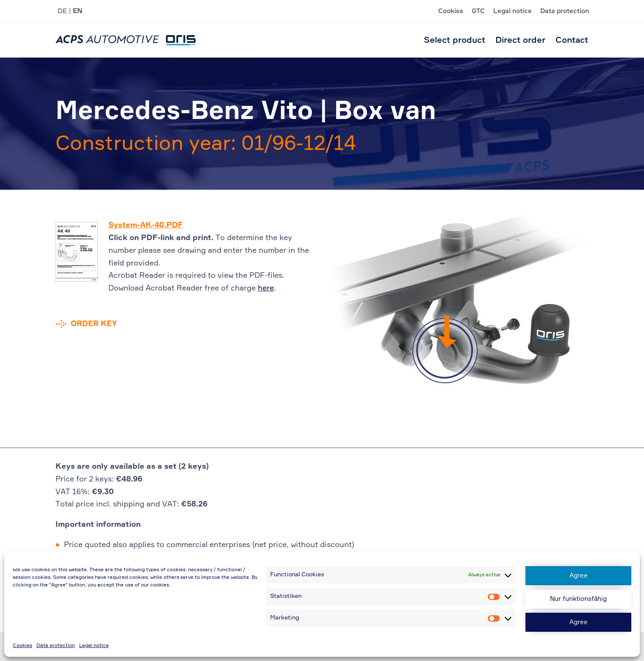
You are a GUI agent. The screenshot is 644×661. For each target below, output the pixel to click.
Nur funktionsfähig (578, 599)
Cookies (22, 646)
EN (77, 11)
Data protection (56, 646)
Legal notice (94, 646)
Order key (94, 324)
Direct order (520, 40)
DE (62, 11)
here (266, 288)
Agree (579, 576)
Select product (455, 40)
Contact (572, 40)
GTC (478, 11)
